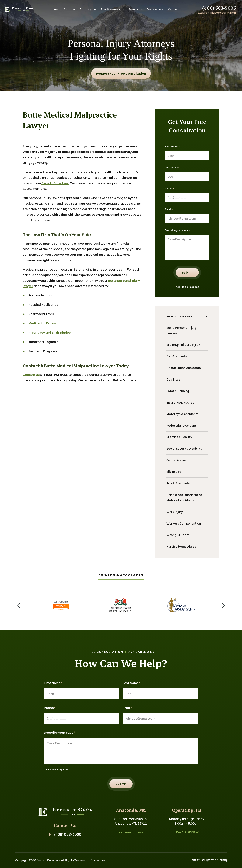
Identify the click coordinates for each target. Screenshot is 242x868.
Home (54, 9)
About (67, 9)
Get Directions (131, 833)
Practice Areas (111, 9)
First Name (172, 147)
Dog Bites (173, 379)
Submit (187, 272)
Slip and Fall (175, 472)
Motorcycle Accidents (182, 414)
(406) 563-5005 (219, 8)
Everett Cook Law (55, 183)
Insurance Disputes (180, 402)
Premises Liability (179, 437)
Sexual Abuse (176, 460)
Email (169, 210)
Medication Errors (42, 323)
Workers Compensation (184, 523)
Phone (169, 189)
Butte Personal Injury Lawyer (181, 330)
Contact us (31, 375)
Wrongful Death (178, 535)
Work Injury (175, 512)
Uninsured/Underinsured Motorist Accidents (184, 498)
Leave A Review (187, 832)
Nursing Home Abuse (181, 546)
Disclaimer (98, 860)
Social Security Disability (184, 449)
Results (133, 9)
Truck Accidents (178, 483)
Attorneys (86, 9)
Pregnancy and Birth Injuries (50, 332)
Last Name (172, 168)
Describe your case (177, 231)
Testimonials (155, 9)
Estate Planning (178, 391)
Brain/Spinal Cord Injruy (183, 345)
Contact (173, 9)
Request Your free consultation (121, 73)
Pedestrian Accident (181, 425)
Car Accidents (177, 356)
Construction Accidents (184, 368)
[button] (19, 605)
